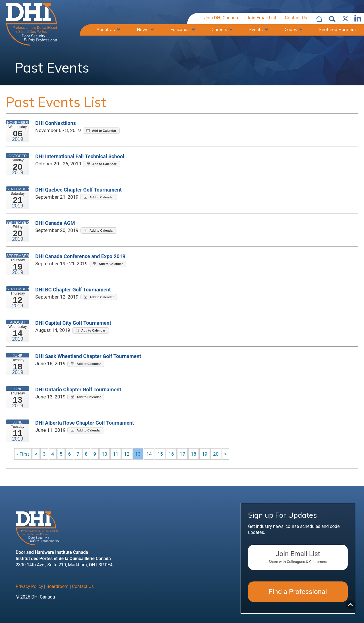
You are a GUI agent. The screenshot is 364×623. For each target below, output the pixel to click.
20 (219, 454)
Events (256, 30)
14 (151, 454)
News (143, 30)
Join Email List (261, 18)
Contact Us (296, 18)
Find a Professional (298, 593)
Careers (219, 30)
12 (128, 454)
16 (173, 454)
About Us (106, 30)
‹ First (23, 454)
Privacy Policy (29, 587)
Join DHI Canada (221, 18)
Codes (291, 30)
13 (140, 454)
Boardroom (57, 587)
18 (196, 454)
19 (208, 454)
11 (117, 454)
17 (185, 454)
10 (106, 454)
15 (162, 454)
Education (180, 30)
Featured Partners (337, 30)
